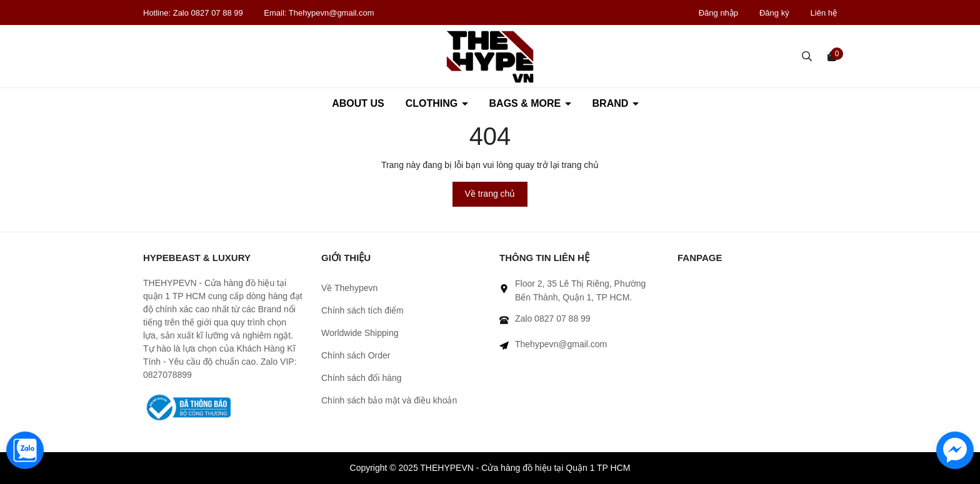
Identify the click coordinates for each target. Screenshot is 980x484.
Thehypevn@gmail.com (332, 13)
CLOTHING (433, 103)
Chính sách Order (356, 355)
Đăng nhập (718, 13)
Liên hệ (824, 13)
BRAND (612, 103)
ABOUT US (358, 103)
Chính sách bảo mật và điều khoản (389, 400)
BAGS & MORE (527, 103)
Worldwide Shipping (360, 333)
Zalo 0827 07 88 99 (209, 13)
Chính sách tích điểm (362, 310)
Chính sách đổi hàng (362, 378)
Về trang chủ (490, 194)
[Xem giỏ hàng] (832, 56)
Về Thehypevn (349, 288)
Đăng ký (774, 13)
